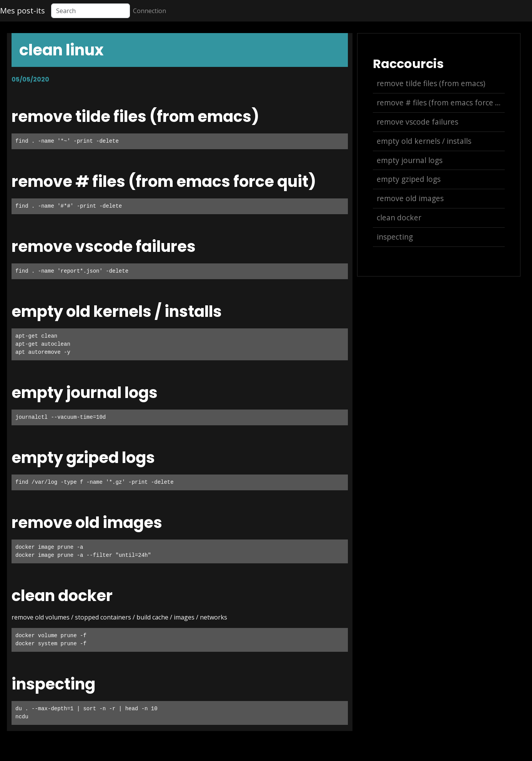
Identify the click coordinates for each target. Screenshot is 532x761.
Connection (150, 11)
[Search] (91, 11)
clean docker (399, 217)
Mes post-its (22, 11)
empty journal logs (410, 160)
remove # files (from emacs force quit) (441, 102)
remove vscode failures (417, 122)
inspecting (395, 237)
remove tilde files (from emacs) (431, 83)
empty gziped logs (409, 179)
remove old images (410, 198)
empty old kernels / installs (424, 141)
